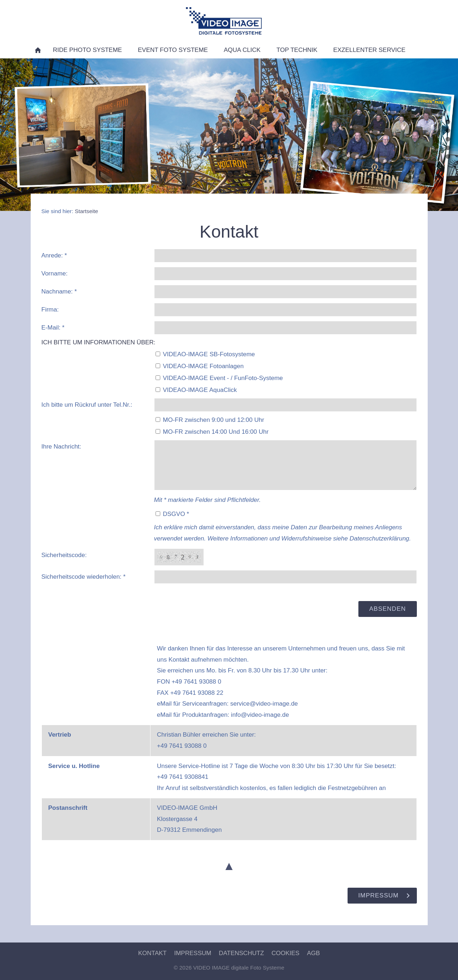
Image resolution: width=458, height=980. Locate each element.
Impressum (193, 953)
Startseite (86, 211)
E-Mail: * (53, 328)
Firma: (50, 310)
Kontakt (152, 953)
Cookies (285, 953)
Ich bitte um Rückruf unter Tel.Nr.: (87, 405)
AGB (313, 953)
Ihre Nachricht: (62, 447)
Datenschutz (241, 953)
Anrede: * (54, 255)
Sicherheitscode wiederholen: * (84, 577)
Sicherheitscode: (64, 555)
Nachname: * (59, 292)
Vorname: (55, 273)
